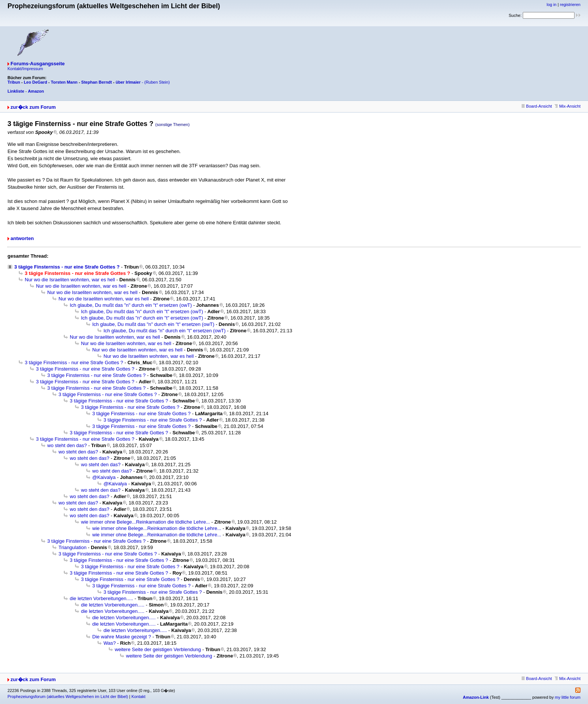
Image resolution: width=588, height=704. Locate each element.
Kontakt (138, 696)
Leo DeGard (35, 82)
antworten (22, 238)
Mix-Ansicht (568, 106)
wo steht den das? (67, 445)
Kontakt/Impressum (25, 69)
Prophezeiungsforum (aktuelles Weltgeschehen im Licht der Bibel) (68, 696)
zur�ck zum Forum (33, 107)
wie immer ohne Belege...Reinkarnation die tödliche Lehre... (145, 522)
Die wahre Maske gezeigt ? (122, 637)
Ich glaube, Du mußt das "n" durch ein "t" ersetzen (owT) (131, 305)
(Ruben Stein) (157, 82)
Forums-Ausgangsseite (37, 64)
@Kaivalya (104, 477)
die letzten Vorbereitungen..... (101, 598)
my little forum (568, 697)
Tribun (14, 82)
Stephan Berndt (97, 82)
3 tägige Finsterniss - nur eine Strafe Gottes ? (67, 267)
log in (552, 5)
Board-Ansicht (537, 106)
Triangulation (73, 547)
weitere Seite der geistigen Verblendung (158, 649)
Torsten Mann (64, 82)
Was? (110, 643)
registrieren (570, 5)
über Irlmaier (128, 82)
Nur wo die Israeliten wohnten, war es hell (70, 280)
